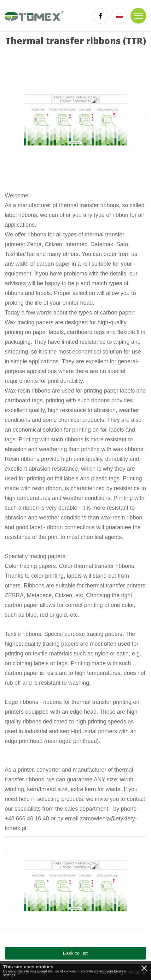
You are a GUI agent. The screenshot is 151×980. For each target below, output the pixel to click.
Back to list (75, 953)
